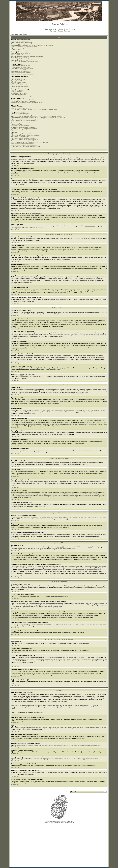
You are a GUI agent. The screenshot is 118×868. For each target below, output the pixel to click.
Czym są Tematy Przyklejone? (19, 85)
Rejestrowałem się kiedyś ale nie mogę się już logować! (26, 48)
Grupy (66, 29)
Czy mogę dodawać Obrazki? (19, 82)
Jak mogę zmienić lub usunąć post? (20, 67)
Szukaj (52, 29)
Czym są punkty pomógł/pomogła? (20, 113)
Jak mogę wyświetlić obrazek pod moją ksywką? (24, 59)
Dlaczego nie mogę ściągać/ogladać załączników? (24, 145)
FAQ (47, 29)
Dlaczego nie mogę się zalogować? (20, 41)
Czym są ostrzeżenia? (17, 124)
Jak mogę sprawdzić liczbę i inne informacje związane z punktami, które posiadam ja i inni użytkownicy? (38, 118)
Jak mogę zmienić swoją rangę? (19, 60)
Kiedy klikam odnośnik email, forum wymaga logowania (25, 62)
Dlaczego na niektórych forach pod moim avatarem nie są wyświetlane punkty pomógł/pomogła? (36, 116)
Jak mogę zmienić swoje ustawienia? (21, 53)
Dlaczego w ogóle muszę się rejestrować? (22, 42)
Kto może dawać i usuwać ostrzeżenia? (21, 126)
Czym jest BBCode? (16, 78)
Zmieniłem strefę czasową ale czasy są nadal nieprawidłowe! (27, 56)
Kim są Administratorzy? (17, 90)
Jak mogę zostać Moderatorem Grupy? (21, 96)
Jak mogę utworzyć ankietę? (18, 70)
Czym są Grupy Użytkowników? (19, 93)
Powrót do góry (15, 165)
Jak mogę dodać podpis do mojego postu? (22, 69)
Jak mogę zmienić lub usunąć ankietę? (21, 71)
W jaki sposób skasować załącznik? (20, 137)
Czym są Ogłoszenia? (17, 84)
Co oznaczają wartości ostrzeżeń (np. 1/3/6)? (23, 127)
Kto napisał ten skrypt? (17, 107)
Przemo (90, 547)
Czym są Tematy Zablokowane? (19, 86)
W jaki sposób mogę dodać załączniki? (21, 134)
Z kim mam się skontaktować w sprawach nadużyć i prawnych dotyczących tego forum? (34, 109)
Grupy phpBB (60, 547)
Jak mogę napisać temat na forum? (20, 66)
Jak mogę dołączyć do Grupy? (19, 95)
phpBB (52, 822)
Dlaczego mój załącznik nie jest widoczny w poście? (25, 140)
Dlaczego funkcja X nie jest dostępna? (21, 108)
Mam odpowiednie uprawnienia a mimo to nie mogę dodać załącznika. (29, 142)
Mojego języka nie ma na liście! (19, 58)
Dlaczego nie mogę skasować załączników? (22, 144)
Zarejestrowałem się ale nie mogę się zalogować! (24, 47)
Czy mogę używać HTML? (18, 79)
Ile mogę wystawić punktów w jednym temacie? (23, 120)
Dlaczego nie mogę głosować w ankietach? (22, 74)
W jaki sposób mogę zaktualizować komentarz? (23, 138)
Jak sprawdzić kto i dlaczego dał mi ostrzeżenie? (24, 129)
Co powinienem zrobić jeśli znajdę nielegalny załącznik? (26, 146)
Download (67, 31)
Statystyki (72, 29)
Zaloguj (60, 31)
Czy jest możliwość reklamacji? (19, 130)
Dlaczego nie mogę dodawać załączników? (22, 141)
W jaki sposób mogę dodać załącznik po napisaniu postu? (26, 135)
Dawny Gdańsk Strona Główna (19, 35)
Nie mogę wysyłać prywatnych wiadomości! (22, 100)
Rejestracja (53, 31)
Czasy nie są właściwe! (17, 55)
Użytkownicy (59, 29)
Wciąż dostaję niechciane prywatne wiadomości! (24, 101)
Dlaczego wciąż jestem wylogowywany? (21, 44)
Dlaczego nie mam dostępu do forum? (21, 73)
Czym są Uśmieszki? (16, 81)
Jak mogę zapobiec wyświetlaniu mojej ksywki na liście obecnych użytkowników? (32, 45)
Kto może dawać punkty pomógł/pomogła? (22, 115)
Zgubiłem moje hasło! (17, 49)
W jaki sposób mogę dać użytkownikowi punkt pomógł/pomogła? (28, 119)
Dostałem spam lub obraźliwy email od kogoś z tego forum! (26, 103)
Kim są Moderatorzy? (16, 92)
